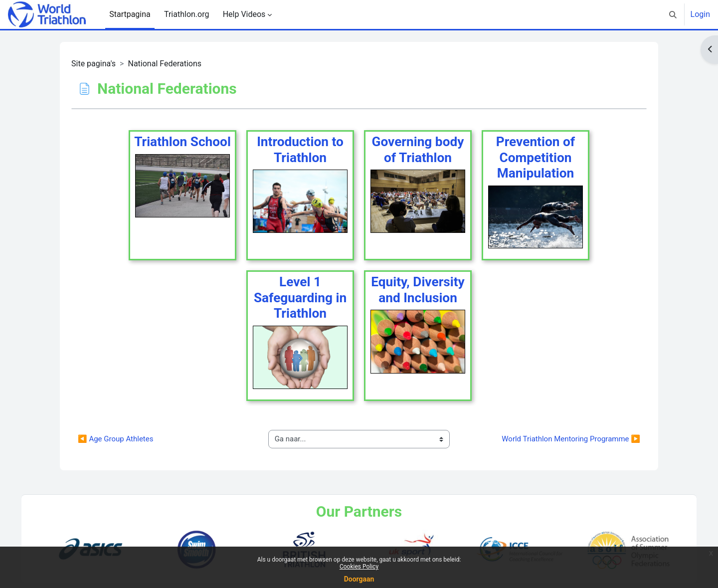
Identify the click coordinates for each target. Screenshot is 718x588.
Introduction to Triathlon (300, 150)
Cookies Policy (359, 567)
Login (700, 14)
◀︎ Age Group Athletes (115, 439)
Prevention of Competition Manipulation (536, 157)
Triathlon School (182, 142)
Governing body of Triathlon (418, 150)
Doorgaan (359, 579)
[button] (673, 14)
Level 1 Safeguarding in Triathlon (300, 297)
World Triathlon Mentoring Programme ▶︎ (571, 439)
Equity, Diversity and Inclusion (418, 290)
